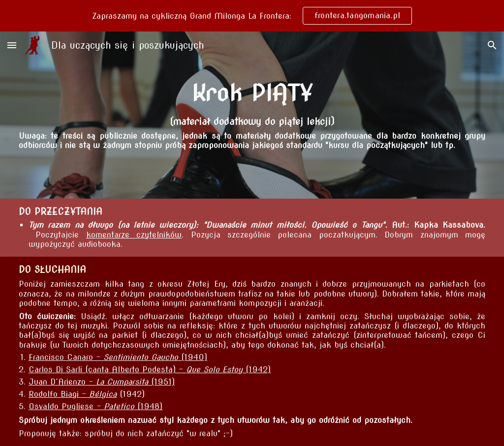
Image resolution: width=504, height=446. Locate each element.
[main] (252, 93)
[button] (12, 45)
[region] (252, 16)
